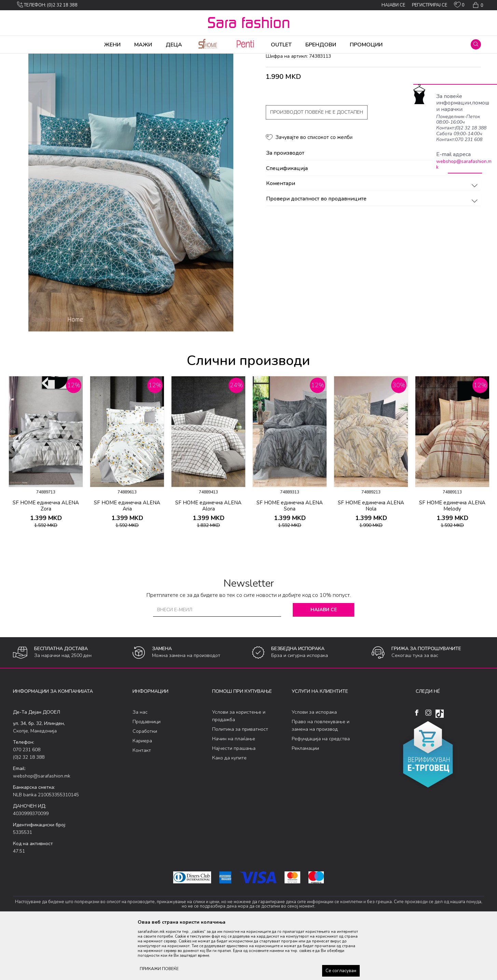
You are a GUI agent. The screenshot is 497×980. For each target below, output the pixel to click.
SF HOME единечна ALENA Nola (371, 559)
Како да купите (229, 811)
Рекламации (305, 802)
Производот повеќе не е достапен (317, 166)
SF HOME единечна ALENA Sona (290, 559)
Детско (121, 58)
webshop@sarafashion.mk (464, 164)
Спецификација (373, 222)
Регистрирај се (430, 5)
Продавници (147, 775)
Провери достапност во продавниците (373, 253)
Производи (54, 58)
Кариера (142, 794)
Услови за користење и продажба (239, 769)
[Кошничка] (477, 5)
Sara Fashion (26, 58)
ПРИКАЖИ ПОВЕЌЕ (159, 969)
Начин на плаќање (234, 792)
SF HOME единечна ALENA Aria (127, 559)
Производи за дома (90, 58)
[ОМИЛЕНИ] (459, 6)
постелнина (144, 58)
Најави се (324, 663)
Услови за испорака (314, 766)
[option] (131, 231)
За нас (140, 766)
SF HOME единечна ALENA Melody (452, 559)
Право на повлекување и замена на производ (321, 779)
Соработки (145, 785)
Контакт (142, 804)
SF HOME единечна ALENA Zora (46, 559)
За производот (373, 207)
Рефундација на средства (321, 792)
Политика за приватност (240, 783)
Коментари (373, 237)
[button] (476, 44)
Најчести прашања (234, 802)
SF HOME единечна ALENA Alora (208, 559)
